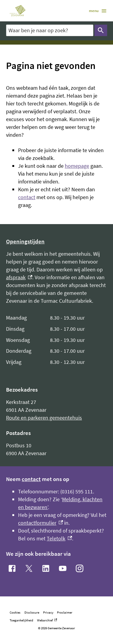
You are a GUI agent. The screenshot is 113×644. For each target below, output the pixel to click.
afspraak (19, 277)
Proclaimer (65, 612)
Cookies (15, 612)
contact (27, 197)
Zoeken (99, 30)
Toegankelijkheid (21, 620)
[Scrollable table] (56, 340)
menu (98, 11)
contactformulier (41, 523)
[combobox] (50, 30)
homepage (77, 166)
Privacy (48, 612)
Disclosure (32, 612)
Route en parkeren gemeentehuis (44, 418)
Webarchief (47, 620)
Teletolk (59, 538)
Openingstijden (25, 241)
